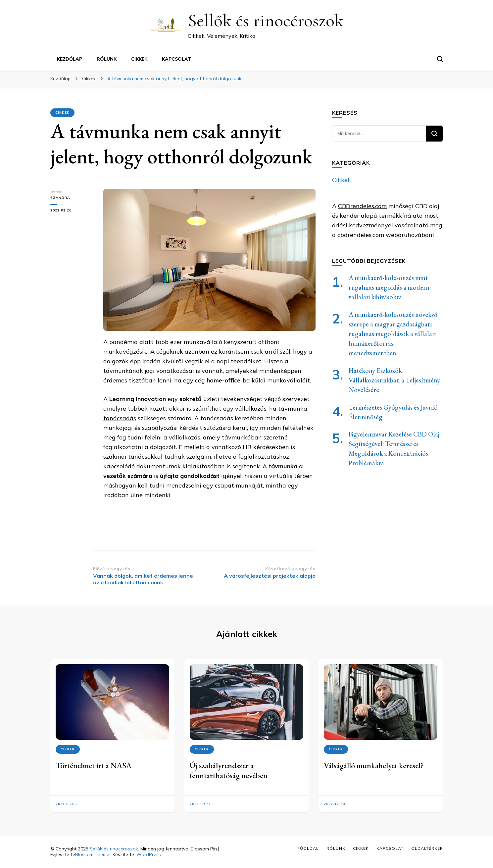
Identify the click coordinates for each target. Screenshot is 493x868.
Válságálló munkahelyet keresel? (374, 765)
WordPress (149, 854)
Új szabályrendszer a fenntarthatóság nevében (229, 770)
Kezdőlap (70, 59)
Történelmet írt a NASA (94, 765)
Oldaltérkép (427, 848)
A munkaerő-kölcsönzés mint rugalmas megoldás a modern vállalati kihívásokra (389, 287)
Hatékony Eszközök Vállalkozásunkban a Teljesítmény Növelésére (394, 380)
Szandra (60, 198)
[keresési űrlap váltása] (440, 59)
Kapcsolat (176, 59)
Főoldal (308, 848)
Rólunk (107, 59)
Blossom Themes (93, 854)
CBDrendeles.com (362, 206)
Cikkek (139, 59)
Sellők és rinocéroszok (266, 20)
